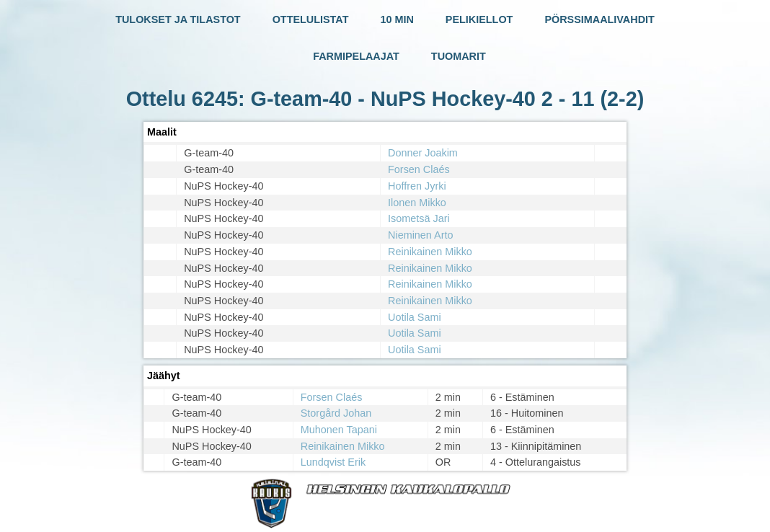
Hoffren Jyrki (417, 186)
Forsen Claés (419, 169)
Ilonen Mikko (417, 203)
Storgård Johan (336, 413)
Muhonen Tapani (339, 430)
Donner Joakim (423, 153)
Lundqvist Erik (333, 462)
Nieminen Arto (420, 235)
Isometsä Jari (419, 218)
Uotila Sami (415, 317)
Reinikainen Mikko (430, 252)
